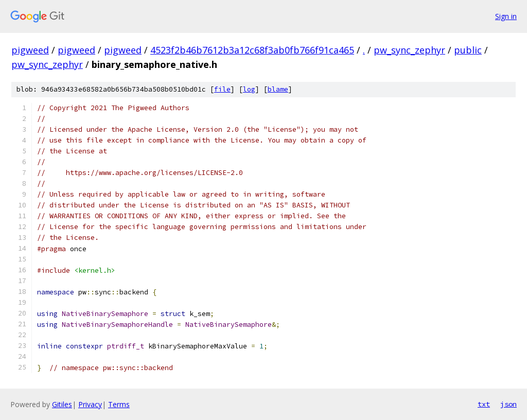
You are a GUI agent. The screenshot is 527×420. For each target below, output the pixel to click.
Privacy (90, 404)
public (468, 50)
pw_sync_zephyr (409, 50)
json (508, 404)
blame (278, 89)
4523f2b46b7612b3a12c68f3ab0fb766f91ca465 (252, 50)
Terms (119, 404)
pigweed (30, 50)
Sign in (506, 16)
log (249, 89)
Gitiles (62, 404)
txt (484, 404)
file (222, 89)
